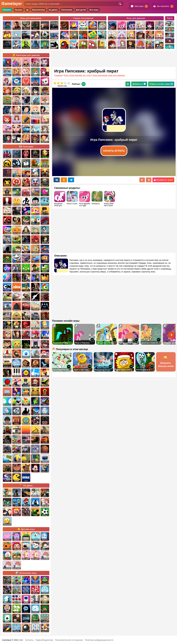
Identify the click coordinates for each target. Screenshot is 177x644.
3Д (27, 10)
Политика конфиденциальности (99, 640)
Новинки (7, 10)
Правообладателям (44, 640)
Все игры (94, 10)
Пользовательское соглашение (69, 640)
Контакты (29, 640)
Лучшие (19, 10)
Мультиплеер (39, 10)
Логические (67, 10)
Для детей (81, 10)
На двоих (53, 10)
